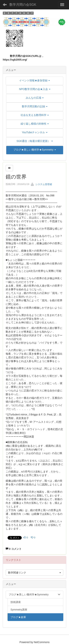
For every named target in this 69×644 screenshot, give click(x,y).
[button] (35, 150)
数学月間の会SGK (23, 5)
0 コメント (14, 549)
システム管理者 (41, 184)
